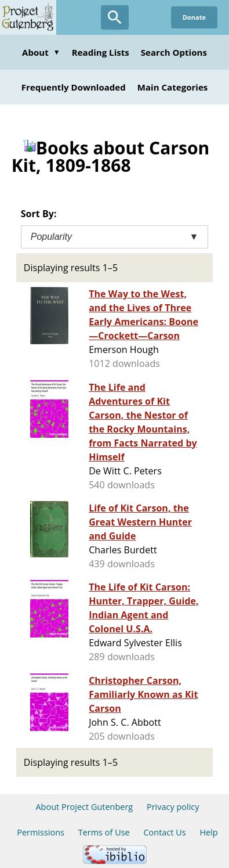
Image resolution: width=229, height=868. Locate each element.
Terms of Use (104, 832)
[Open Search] (115, 17)
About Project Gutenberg (84, 807)
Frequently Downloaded (74, 87)
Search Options (174, 52)
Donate (194, 17)
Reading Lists (101, 52)
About (41, 52)
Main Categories (173, 87)
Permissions (41, 832)
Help (208, 832)
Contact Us (164, 832)
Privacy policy (173, 807)
